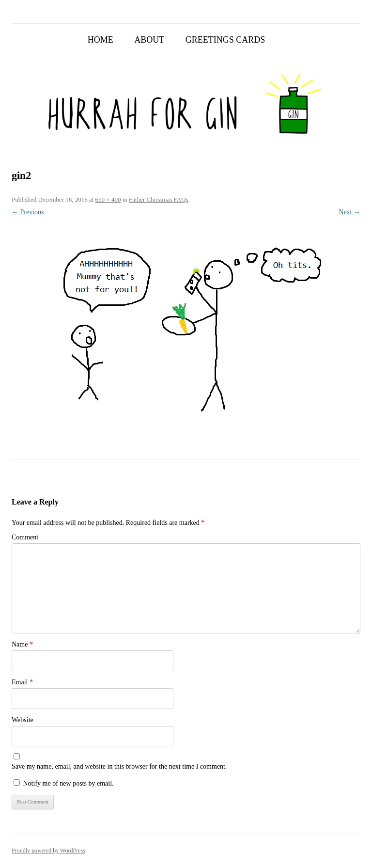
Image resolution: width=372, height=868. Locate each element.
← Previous (28, 212)
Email (22, 682)
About (149, 40)
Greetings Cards (225, 40)
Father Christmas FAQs (159, 199)
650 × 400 (108, 199)
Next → (349, 212)
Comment (25, 537)
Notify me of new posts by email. (69, 783)
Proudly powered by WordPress (48, 851)
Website (23, 720)
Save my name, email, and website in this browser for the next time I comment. (119, 766)
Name (22, 644)
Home (101, 40)
